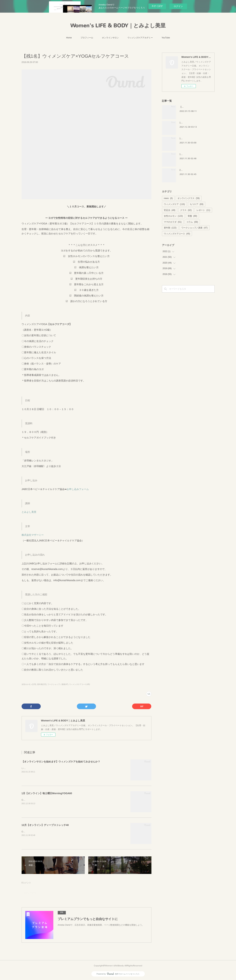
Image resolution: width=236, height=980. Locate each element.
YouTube (166, 38)
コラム (192, 222)
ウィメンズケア (174, 204)
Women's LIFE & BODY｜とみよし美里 (118, 26)
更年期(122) (42, 684)
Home (69, 38)
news (168, 198)
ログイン (178, 6)
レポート (203, 210)
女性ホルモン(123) (29, 684)
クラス (186, 210)
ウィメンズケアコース (177, 234)
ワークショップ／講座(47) (58, 684)
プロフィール (87, 38)
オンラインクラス (189, 198)
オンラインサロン (110, 38)
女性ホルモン (173, 216)
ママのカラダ (173, 222)
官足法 (170, 210)
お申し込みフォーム (78, 489)
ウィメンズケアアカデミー (140, 38)
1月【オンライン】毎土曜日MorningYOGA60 (47, 793)
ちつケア (197, 204)
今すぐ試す (157, 6)
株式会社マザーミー (33, 535)
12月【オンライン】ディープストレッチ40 (45, 825)
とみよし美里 (29, 512)
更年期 (170, 228)
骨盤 (192, 216)
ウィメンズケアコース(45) (79, 684)
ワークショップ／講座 (195, 228)
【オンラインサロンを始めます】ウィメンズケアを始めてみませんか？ (61, 762)
